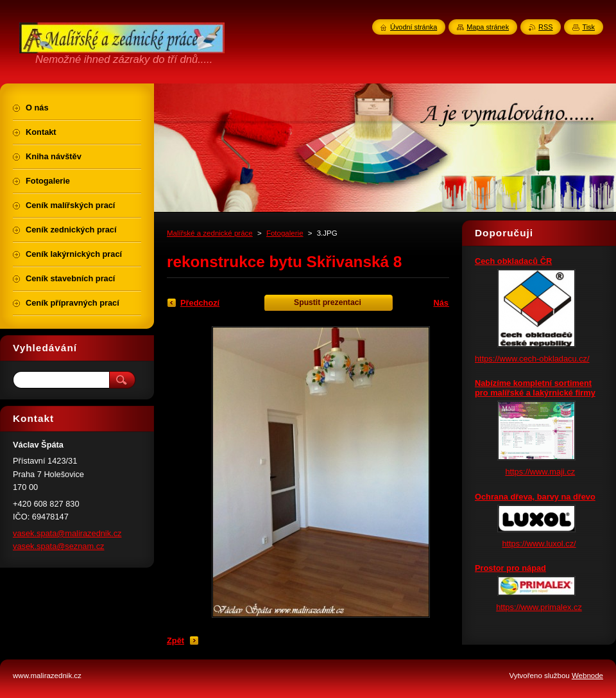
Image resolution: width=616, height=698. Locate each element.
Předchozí (200, 303)
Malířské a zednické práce (210, 233)
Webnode (587, 676)
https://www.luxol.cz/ (539, 544)
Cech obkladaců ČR (513, 261)
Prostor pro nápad (510, 568)
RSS (545, 27)
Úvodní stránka (414, 27)
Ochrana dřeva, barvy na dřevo (535, 497)
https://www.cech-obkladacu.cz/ (532, 359)
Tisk (588, 27)
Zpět (175, 641)
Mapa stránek (488, 27)
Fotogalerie (285, 233)
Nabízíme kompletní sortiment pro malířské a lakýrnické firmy (535, 388)
